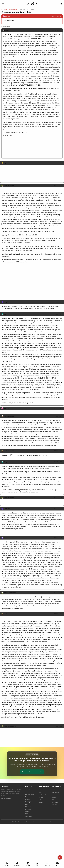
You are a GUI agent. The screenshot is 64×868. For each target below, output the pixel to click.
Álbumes (28, 864)
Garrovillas (17, 864)
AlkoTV (57, 864)
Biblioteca (28, 807)
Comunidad (47, 864)
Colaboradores (56, 790)
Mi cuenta (55, 795)
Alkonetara (4, 9)
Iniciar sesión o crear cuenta (32, 772)
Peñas (40, 800)
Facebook (55, 797)
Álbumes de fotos (30, 794)
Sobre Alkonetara (6, 798)
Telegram (55, 800)
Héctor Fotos (56, 792)
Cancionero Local (43, 795)
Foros (10, 9)
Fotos (37, 864)
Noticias (28, 799)
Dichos (41, 792)
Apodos (41, 797)
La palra (41, 802)
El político (16, 9)
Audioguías (28, 816)
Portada (7, 864)
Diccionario (42, 790)
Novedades (28, 797)
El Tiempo (28, 802)
